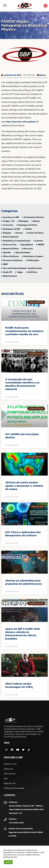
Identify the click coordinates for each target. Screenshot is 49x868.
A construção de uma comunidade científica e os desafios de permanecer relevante (22, 384)
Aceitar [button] (8, 862)
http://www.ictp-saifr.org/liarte (21, 122)
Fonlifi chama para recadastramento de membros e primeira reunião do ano (24, 331)
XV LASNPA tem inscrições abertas (22, 436)
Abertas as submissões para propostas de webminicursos (24, 582)
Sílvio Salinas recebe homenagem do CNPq (19, 685)
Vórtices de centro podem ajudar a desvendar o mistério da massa (24, 486)
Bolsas (43, 75)
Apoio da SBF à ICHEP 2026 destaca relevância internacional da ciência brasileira (22, 634)
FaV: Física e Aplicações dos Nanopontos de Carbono (23, 534)
